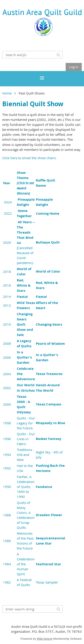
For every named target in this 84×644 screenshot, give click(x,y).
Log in (74, 67)
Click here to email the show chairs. (29, 158)
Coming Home (48, 213)
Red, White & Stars (24, 285)
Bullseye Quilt (48, 242)
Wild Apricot (45, 639)
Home (7, 93)
